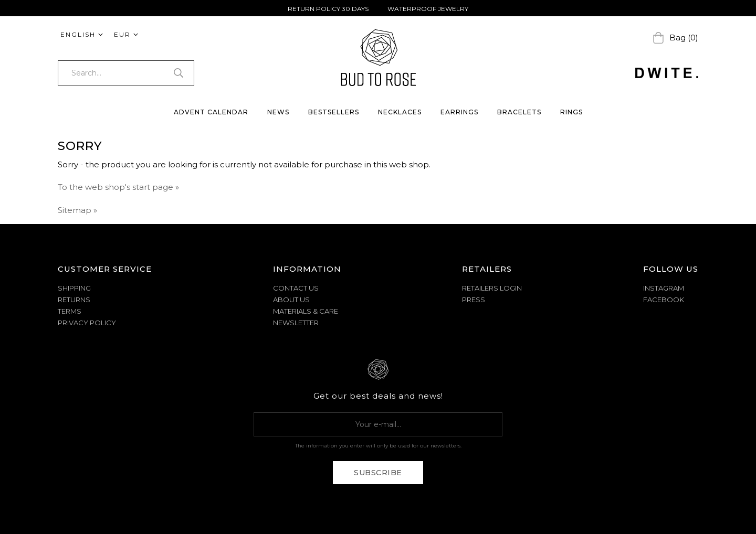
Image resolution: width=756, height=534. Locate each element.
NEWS (278, 112)
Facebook (664, 300)
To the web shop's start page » (118, 187)
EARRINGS (459, 112)
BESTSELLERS (334, 112)
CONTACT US (296, 288)
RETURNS (74, 300)
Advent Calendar (211, 112)
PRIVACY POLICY (87, 323)
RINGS (571, 112)
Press (474, 300)
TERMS (70, 311)
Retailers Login (492, 288)
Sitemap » (77, 210)
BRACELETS (519, 112)
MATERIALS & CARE (306, 311)
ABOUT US (291, 300)
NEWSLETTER (296, 323)
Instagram (664, 288)
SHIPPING (74, 288)
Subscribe (378, 473)
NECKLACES (400, 112)
